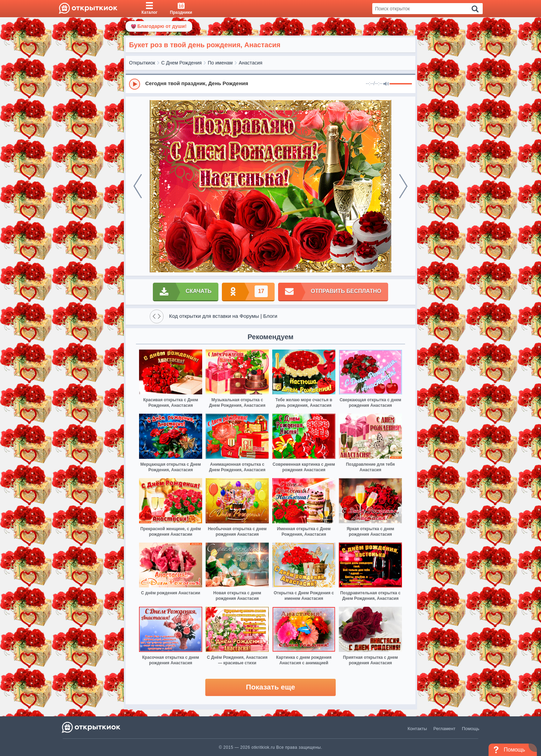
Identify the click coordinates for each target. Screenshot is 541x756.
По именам (220, 63)
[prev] (138, 186)
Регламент (444, 729)
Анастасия (250, 63)
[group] (270, 84)
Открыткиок (142, 63)
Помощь (471, 729)
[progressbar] (401, 84)
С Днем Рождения (181, 63)
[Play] (135, 84)
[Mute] (386, 84)
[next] (403, 186)
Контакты (417, 729)
